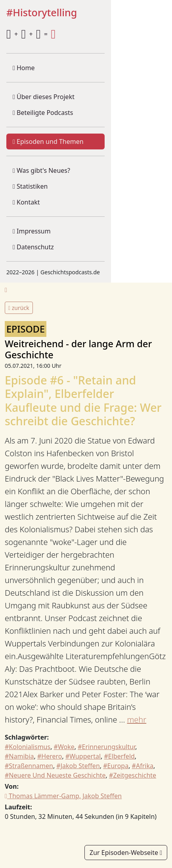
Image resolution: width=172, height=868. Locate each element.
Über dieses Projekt (44, 97)
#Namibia (19, 756)
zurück (19, 308)
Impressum (32, 231)
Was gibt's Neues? (41, 170)
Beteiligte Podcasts (43, 113)
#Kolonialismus (28, 747)
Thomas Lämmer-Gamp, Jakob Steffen (63, 796)
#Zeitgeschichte (133, 775)
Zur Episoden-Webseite (126, 853)
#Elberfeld (119, 756)
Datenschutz (33, 247)
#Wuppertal (83, 756)
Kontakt (26, 202)
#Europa (116, 766)
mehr (137, 720)
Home (24, 68)
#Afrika (143, 766)
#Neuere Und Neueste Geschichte (55, 775)
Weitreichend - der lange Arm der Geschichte (78, 349)
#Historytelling (42, 13)
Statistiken (30, 186)
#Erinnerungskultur (106, 747)
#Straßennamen (29, 766)
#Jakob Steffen (78, 766)
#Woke (64, 747)
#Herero (50, 756)
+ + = (31, 34)
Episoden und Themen (48, 141)
